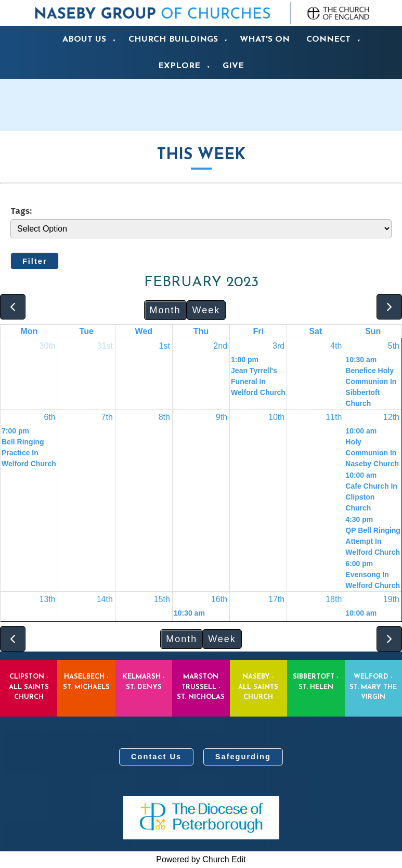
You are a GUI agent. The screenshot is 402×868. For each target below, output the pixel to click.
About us (84, 40)
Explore (179, 66)
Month (165, 310)
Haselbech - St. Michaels (86, 682)
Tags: (21, 211)
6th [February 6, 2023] (49, 417)
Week (206, 310)
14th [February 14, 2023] (105, 599)
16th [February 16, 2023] (219, 599)
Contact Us (156, 757)
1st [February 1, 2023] (165, 346)
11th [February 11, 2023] (334, 417)
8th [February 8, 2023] (164, 417)
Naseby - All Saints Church (258, 687)
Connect (328, 40)
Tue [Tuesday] (87, 331)
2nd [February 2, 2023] (220, 346)
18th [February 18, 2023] (334, 599)
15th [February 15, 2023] (162, 599)
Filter (35, 261)
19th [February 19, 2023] (391, 599)
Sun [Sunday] (373, 331)
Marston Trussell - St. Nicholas (201, 687)
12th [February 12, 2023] (391, 417)
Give (233, 66)
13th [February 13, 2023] (48, 599)
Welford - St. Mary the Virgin (373, 687)
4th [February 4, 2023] (336, 346)
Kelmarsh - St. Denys (144, 682)
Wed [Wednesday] (144, 331)
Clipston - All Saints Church (29, 687)
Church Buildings (173, 40)
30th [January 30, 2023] (48, 346)
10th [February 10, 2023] (276, 417)
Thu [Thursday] (201, 331)
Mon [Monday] (29, 331)
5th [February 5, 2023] (394, 346)
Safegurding (243, 757)
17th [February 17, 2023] (276, 599)
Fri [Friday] (258, 331)
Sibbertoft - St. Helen (316, 682)
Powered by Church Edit (201, 859)
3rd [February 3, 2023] (278, 346)
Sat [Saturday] (315, 331)
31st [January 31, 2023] (105, 346)
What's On (265, 40)
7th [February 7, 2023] (107, 417)
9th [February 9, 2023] (222, 417)
